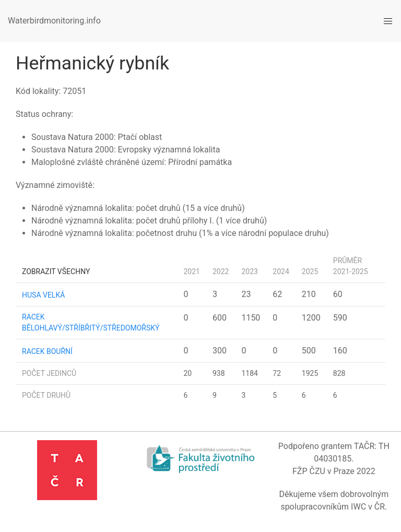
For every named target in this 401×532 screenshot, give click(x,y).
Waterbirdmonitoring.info (54, 21)
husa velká (43, 295)
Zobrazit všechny (56, 271)
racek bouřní (47, 351)
